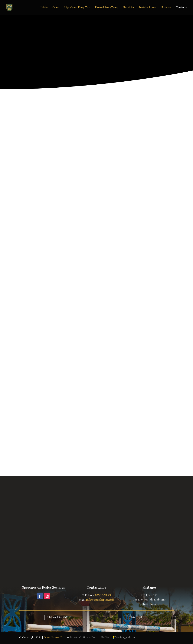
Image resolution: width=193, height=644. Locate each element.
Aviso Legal (136, 617)
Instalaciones (147, 8)
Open (56, 8)
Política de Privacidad (57, 617)
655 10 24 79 (103, 595)
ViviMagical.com (125, 638)
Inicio (44, 8)
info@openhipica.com (100, 600)
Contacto (181, 8)
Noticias (166, 8)
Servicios (129, 8)
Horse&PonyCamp (107, 8)
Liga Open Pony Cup (77, 8)
